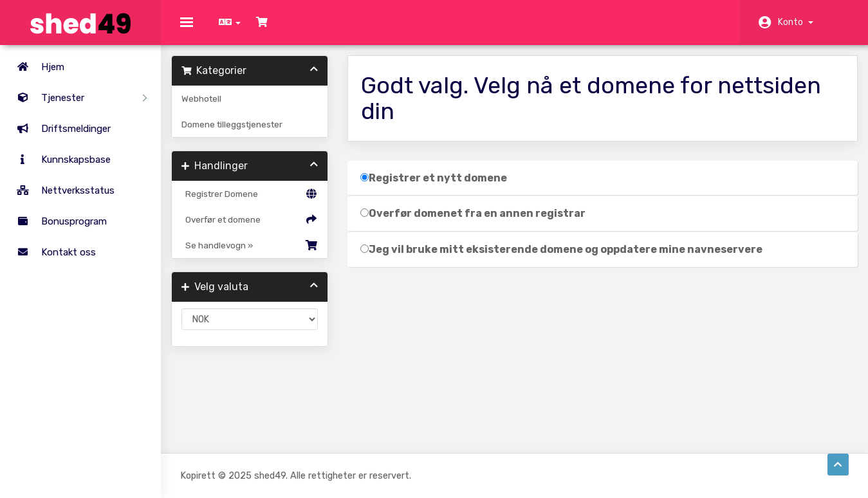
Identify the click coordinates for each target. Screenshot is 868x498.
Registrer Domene (256, 203)
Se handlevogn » (256, 254)
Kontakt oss (51, 252)
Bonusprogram (57, 221)
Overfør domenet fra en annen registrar (477, 222)
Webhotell (210, 107)
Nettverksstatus (60, 190)
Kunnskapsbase (59, 160)
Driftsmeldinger (59, 129)
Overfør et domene (256, 228)
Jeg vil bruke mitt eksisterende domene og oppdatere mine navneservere (566, 258)
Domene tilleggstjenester (241, 133)
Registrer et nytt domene (438, 186)
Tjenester (77, 98)
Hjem (35, 67)
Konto (796, 22)
